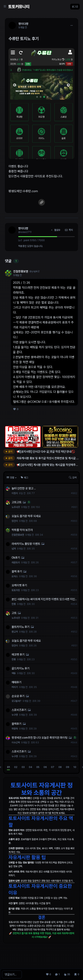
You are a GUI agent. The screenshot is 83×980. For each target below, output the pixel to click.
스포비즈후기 (19, 710)
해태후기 (17, 682)
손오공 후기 (18, 696)
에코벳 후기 (18, 655)
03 (23, 767)
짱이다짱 (23, 228)
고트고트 (17, 502)
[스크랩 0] (77, 974)
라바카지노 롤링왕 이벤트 (26, 544)
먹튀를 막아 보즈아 (22, 530)
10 (75, 767)
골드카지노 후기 (21, 668)
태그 (24, 478)
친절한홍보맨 (21, 271)
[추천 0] (48, 974)
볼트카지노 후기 (21, 627)
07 (53, 767)
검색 (73, 478)
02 (16, 767)
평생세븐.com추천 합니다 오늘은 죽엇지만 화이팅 (40, 738)
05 (38, 767)
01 (8, 767)
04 (30, 767)
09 (67, 767)
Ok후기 (16, 558)
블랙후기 (17, 724)
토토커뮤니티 (19, 7)
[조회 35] (67, 974)
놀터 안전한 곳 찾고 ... (24, 488)
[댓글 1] (57, 974)
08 (60, 767)
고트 (14, 613)
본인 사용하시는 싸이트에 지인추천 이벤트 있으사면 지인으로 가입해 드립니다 (43, 599)
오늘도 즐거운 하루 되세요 (26, 516)
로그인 (75, 7)
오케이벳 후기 (19, 585)
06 (45, 767)
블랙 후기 (17, 571)
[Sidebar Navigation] (5, 7)
